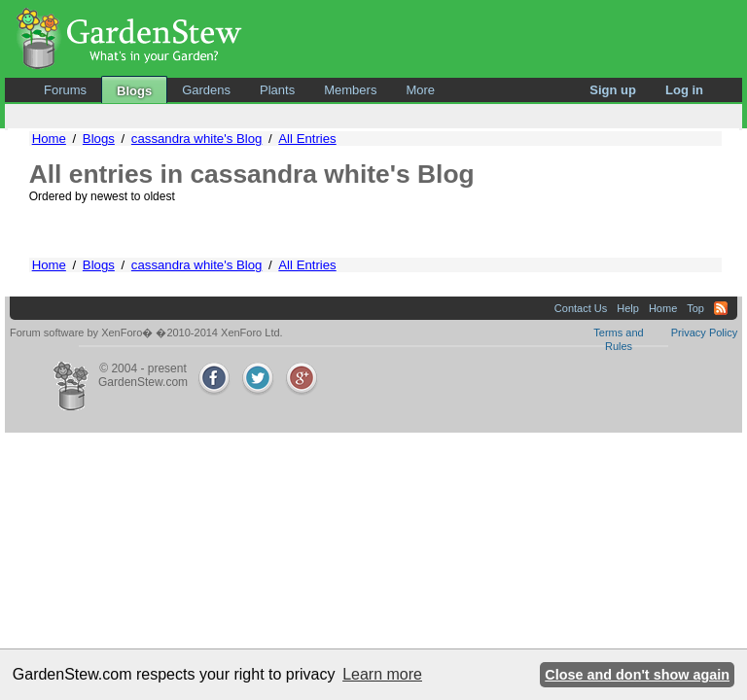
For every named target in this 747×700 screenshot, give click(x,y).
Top (695, 308)
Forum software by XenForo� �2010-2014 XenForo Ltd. (146, 332)
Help (628, 308)
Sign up (613, 90)
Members (350, 90)
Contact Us (581, 308)
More (420, 90)
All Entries (307, 139)
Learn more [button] (382, 674)
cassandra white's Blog (196, 139)
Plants (277, 90)
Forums (65, 90)
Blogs (134, 91)
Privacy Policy (704, 332)
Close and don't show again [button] (637, 675)
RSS (721, 308)
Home (49, 139)
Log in (684, 90)
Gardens (206, 90)
